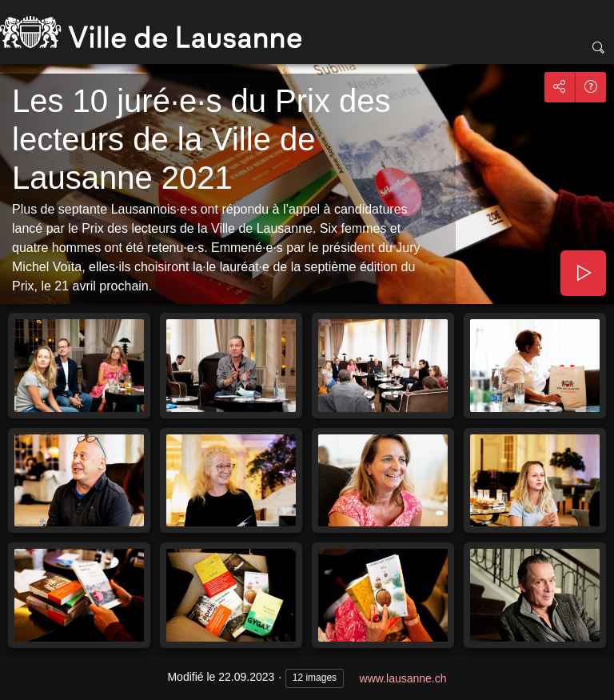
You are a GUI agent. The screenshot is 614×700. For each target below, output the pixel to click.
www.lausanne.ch (403, 678)
